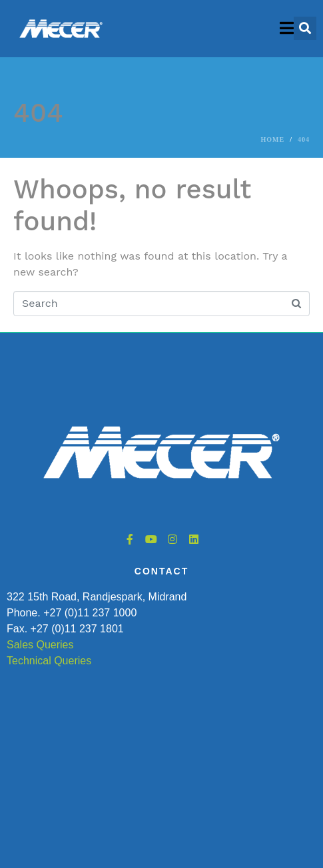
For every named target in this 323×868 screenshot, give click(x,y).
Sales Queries (40, 645)
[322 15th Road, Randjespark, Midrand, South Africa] (161, 752)
